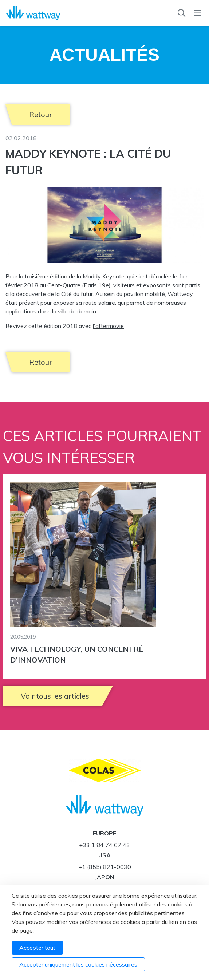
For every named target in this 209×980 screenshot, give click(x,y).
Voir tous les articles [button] (55, 696)
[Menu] (198, 13)
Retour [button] (41, 114)
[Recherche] (182, 13)
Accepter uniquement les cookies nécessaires (78, 964)
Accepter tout (37, 948)
